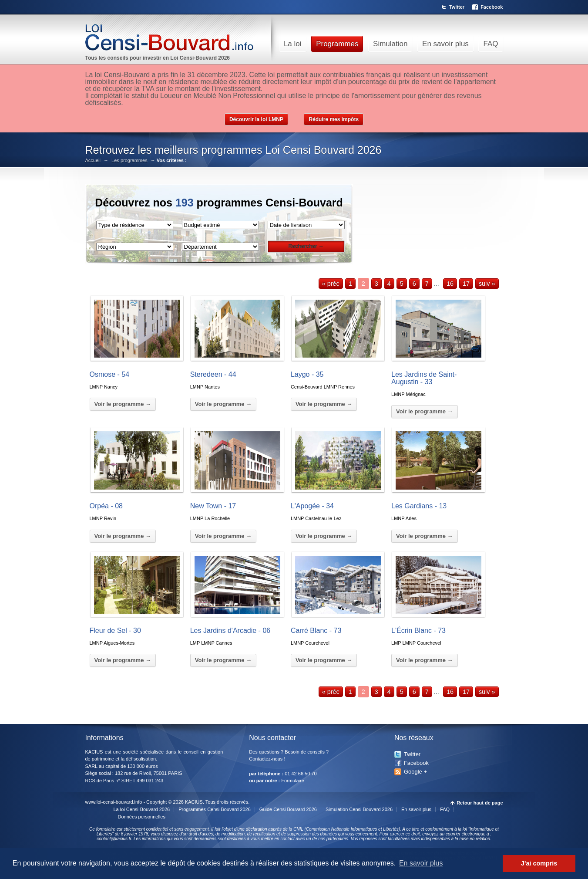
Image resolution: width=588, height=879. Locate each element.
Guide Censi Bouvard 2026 (288, 809)
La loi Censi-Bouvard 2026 (142, 809)
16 (450, 284)
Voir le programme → (123, 404)
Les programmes (129, 161)
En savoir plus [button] (421, 863)
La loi (293, 44)
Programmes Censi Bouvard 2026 (215, 809)
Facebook (492, 7)
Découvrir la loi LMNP (256, 119)
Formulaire (293, 781)
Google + (415, 772)
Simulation (390, 44)
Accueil (93, 161)
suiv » (487, 284)
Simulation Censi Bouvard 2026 (359, 809)
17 (466, 284)
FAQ (491, 44)
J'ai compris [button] (539, 863)
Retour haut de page (480, 803)
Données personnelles (142, 817)
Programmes (337, 44)
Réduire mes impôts (334, 119)
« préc (331, 284)
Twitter (457, 7)
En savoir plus (445, 44)
